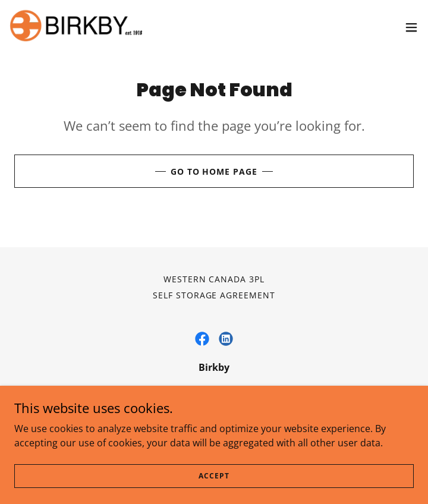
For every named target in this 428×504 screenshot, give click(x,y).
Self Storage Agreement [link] (214, 295)
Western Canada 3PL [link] (214, 279)
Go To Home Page (214, 171)
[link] (76, 27)
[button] (411, 27)
